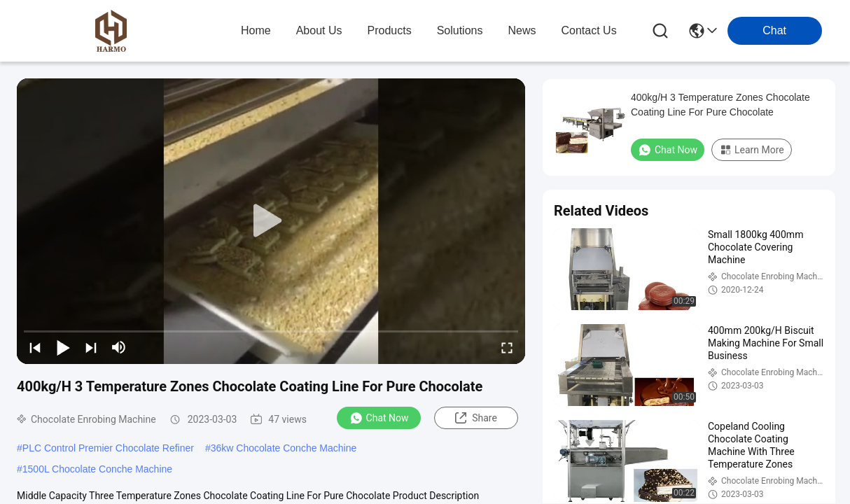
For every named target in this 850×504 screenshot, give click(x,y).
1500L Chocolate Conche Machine (97, 469)
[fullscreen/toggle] (507, 347)
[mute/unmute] (119, 347)
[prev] (35, 347)
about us (319, 30)
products (390, 30)
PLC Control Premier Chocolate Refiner (108, 448)
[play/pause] (63, 347)
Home (256, 30)
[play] (271, 221)
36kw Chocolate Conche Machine (284, 448)
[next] (91, 347)
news (522, 30)
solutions (460, 30)
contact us (588, 30)
